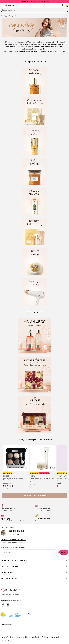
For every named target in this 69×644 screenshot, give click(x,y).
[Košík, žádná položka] (66, 5)
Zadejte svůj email (8, 552)
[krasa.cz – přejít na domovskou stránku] (11, 590)
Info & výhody (34, 567)
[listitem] (16, 468)
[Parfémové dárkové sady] (34, 232)
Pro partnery (34, 579)
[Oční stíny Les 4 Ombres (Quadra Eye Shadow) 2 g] (16, 468)
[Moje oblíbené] (58, 5)
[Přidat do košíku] (26, 468)
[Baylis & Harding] (34, 375)
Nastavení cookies (7, 637)
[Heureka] (3, 615)
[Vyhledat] (65, 10)
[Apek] (16, 615)
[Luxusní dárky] (34, 141)
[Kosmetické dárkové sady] (34, 111)
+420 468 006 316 (16, 531)
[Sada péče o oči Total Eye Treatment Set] (43, 465)
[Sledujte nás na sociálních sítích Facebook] (3, 604)
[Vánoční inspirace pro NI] (34, 28)
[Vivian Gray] (34, 336)
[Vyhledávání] (32, 10)
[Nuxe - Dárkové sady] (34, 415)
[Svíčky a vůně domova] (34, 171)
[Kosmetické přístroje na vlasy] (34, 292)
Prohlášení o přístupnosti (50, 637)
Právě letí (34, 573)
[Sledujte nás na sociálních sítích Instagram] (8, 604)
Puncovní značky (35, 637)
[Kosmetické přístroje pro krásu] (34, 201)
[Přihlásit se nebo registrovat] (62, 5)
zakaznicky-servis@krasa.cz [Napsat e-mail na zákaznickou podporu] (13, 539)
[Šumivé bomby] (34, 262)
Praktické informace (34, 561)
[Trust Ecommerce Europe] (28, 615)
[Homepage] (11, 5)
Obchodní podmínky (21, 637)
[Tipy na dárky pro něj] (34, 495)
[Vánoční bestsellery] (34, 81)
